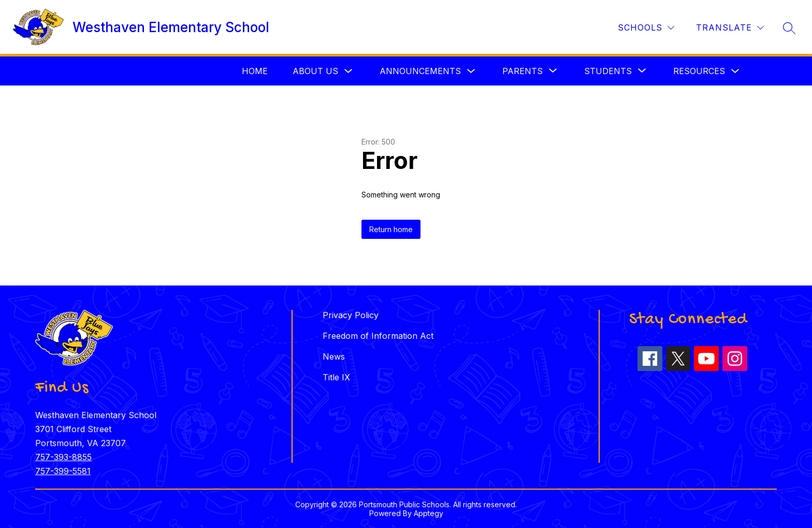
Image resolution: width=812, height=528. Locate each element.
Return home (391, 229)
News (334, 356)
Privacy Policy (351, 315)
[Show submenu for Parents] (523, 71)
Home (255, 71)
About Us (315, 71)
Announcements (420, 71)
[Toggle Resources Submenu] (735, 71)
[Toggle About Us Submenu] (349, 71)
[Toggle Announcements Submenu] (471, 71)
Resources (699, 71)
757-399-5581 (63, 471)
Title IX (336, 377)
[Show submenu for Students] (608, 71)
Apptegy (429, 513)
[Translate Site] (730, 28)
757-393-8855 (63, 457)
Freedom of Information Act (378, 336)
